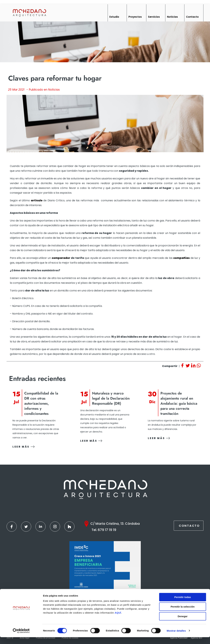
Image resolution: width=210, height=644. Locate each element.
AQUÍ (118, 620)
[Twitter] (26, 527)
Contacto (192, 17)
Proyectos (135, 17)
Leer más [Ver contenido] (24, 447)
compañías (181, 258)
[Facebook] (12, 527)
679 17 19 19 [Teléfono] (107, 530)
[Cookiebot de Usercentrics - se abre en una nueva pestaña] (21, 638)
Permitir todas (183, 604)
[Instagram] (55, 527)
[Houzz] (69, 527)
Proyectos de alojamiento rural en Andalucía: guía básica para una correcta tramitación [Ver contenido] (179, 403)
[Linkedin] (41, 527)
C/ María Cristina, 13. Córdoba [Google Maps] (115, 524)
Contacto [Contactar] (189, 526)
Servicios (154, 17)
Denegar (183, 623)
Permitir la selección (183, 614)
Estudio (114, 17)
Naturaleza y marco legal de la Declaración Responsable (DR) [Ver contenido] (111, 398)
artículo (37, 200)
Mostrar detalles (176, 638)
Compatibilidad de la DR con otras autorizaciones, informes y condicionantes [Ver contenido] (41, 403)
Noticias (172, 17)
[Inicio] (29, 13)
